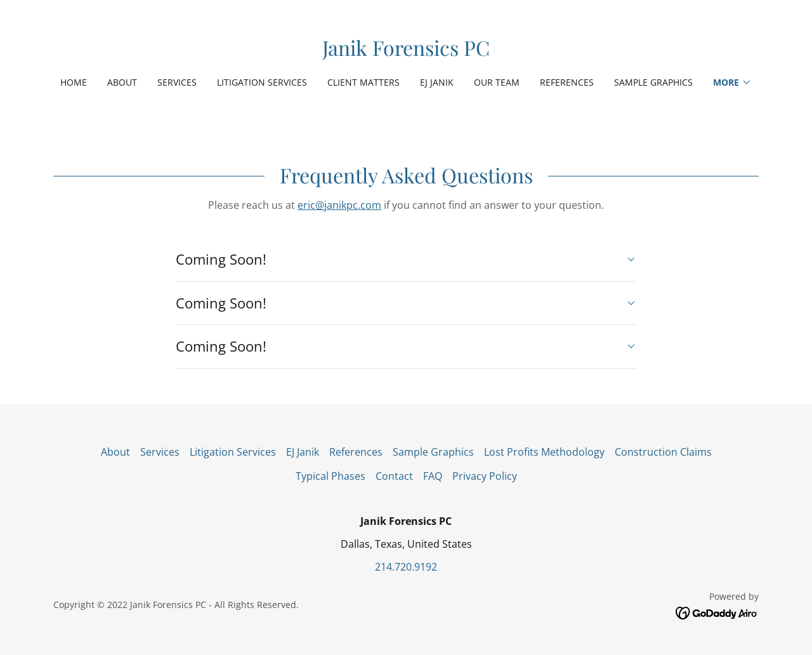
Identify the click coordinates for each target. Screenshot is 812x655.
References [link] (567, 82)
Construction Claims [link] (663, 452)
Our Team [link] (497, 82)
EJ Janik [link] (437, 82)
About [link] (122, 82)
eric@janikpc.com (339, 205)
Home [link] (74, 82)
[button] (732, 83)
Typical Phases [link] (331, 476)
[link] (406, 52)
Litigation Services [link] (262, 82)
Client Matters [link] (363, 82)
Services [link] (177, 82)
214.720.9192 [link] (406, 567)
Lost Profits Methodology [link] (544, 452)
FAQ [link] (433, 476)
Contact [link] (394, 476)
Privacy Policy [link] (485, 476)
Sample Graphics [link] (653, 82)
